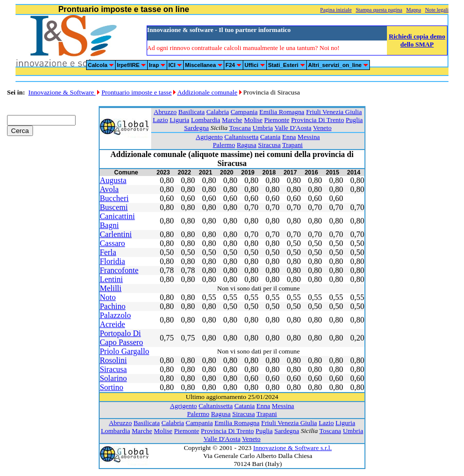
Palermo (224, 145)
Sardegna (197, 128)
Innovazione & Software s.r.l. (293, 448)
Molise (253, 120)
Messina (309, 137)
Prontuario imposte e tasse (137, 92)
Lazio (160, 120)
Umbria (263, 128)
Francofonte (119, 270)
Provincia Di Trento (317, 120)
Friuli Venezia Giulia (334, 112)
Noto (108, 297)
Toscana (240, 128)
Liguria (179, 120)
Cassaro (112, 243)
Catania (271, 137)
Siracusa (270, 145)
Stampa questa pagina (379, 10)
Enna (289, 137)
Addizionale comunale (207, 92)
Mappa (414, 10)
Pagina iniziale (336, 10)
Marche (232, 120)
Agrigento (209, 137)
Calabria (217, 112)
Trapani (293, 145)
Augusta (113, 180)
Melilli (111, 288)
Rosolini (113, 360)
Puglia (354, 120)
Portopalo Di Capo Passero (121, 338)
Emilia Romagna (282, 112)
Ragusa (247, 145)
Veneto (322, 128)
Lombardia (206, 120)
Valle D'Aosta (293, 128)
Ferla (108, 252)
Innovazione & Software (62, 92)
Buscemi (114, 207)
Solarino (113, 378)
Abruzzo (165, 112)
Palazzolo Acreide (115, 320)
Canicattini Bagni (117, 221)
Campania (244, 112)
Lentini (111, 279)
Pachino (113, 306)
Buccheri (114, 198)
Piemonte (277, 120)
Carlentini (116, 234)
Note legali (437, 10)
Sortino (111, 387)
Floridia (112, 261)
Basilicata (191, 112)
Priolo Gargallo (124, 351)
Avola (109, 189)
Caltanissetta (241, 137)
